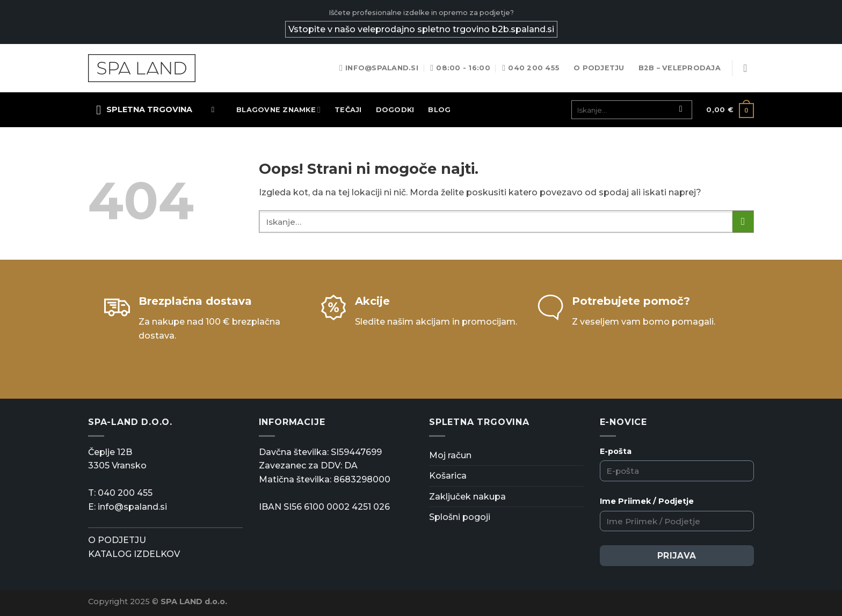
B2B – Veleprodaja (680, 68)
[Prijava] (749, 68)
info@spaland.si (132, 507)
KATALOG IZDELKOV (134, 554)
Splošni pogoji (460, 517)
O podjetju (599, 68)
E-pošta (616, 451)
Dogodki (395, 110)
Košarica (448, 476)
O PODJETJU (117, 540)
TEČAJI (348, 110)
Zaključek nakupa (467, 497)
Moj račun (450, 455)
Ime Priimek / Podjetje (647, 501)
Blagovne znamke (278, 110)
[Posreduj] (681, 110)
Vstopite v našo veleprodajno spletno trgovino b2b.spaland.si (421, 29)
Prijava (677, 556)
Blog (439, 110)
